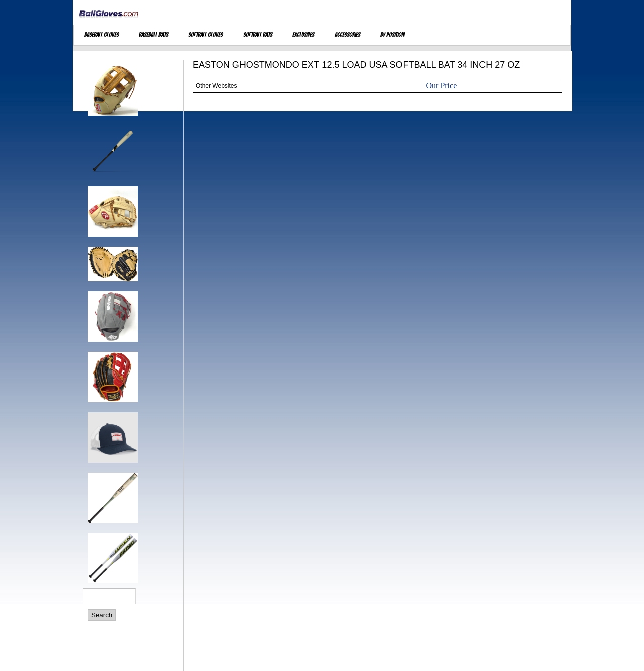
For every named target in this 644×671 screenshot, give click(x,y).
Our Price (442, 85)
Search (102, 615)
